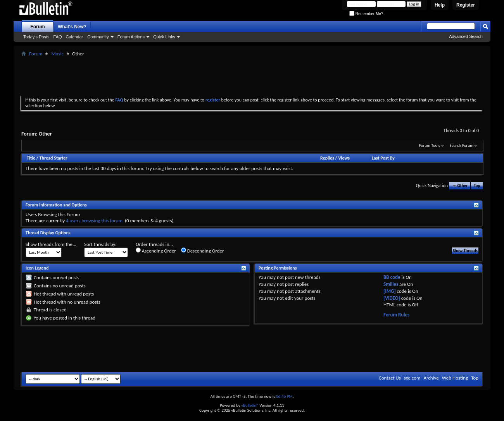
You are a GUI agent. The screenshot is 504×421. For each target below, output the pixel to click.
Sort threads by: (100, 244)
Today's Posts (36, 37)
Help (440, 5)
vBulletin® (250, 405)
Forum (37, 27)
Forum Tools (430, 145)
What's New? (72, 27)
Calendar (75, 37)
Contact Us (390, 378)
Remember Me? (366, 14)
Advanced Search (466, 36)
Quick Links (164, 37)
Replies (327, 158)
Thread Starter (54, 158)
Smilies (391, 284)
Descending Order (203, 251)
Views (344, 158)
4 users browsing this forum (94, 221)
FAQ (58, 37)
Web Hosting (455, 378)
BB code (392, 277)
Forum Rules (396, 315)
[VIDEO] (392, 298)
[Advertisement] (252, 76)
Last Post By (383, 158)
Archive (431, 378)
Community (98, 37)
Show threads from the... (51, 244)
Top (477, 186)
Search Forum (462, 145)
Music (57, 54)
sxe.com (412, 378)
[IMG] (390, 291)
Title (31, 158)
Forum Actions (131, 37)
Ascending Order (156, 251)
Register (466, 5)
